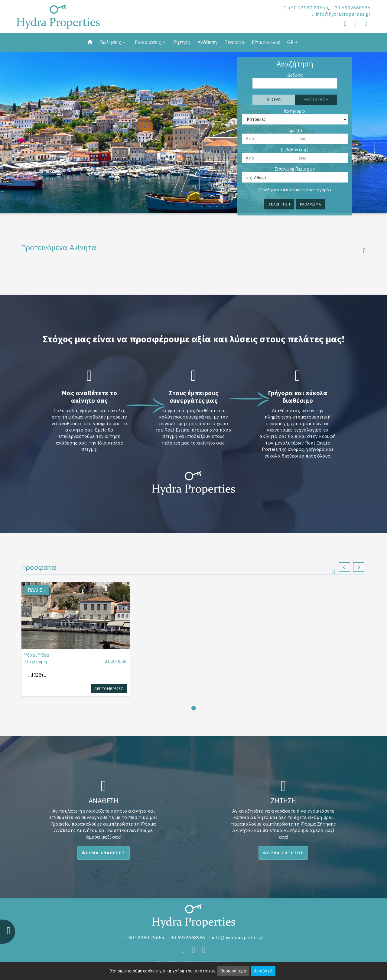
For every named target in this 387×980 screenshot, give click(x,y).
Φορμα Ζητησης (283, 853)
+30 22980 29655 (308, 8)
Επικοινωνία (266, 42)
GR (290, 42)
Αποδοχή (263, 971)
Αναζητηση (279, 204)
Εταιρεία (234, 42)
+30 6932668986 (351, 8)
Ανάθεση (207, 42)
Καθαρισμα (311, 204)
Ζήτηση (182, 42)
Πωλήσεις (110, 42)
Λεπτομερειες (109, 689)
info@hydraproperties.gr (343, 14)
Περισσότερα (233, 971)
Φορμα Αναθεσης (104, 853)
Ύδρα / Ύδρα (37, 655)
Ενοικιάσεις (148, 42)
